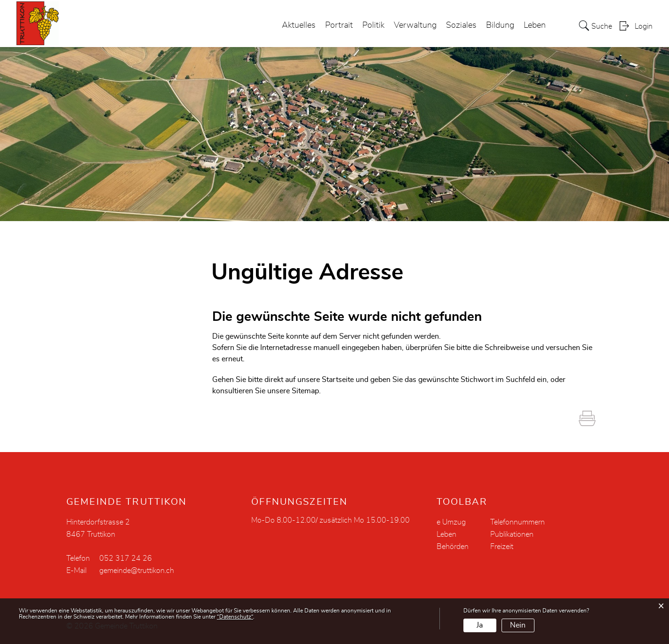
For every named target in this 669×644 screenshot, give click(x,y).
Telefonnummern (518, 522)
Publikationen (512, 534)
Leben (535, 25)
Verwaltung (415, 25)
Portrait (339, 25)
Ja (480, 625)
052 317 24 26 (126, 558)
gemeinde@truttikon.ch (137, 571)
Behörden (453, 547)
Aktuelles (299, 25)
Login (644, 26)
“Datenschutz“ (235, 617)
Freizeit (502, 547)
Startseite (338, 380)
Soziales (461, 25)
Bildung (500, 25)
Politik (373, 25)
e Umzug (451, 522)
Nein (518, 625)
